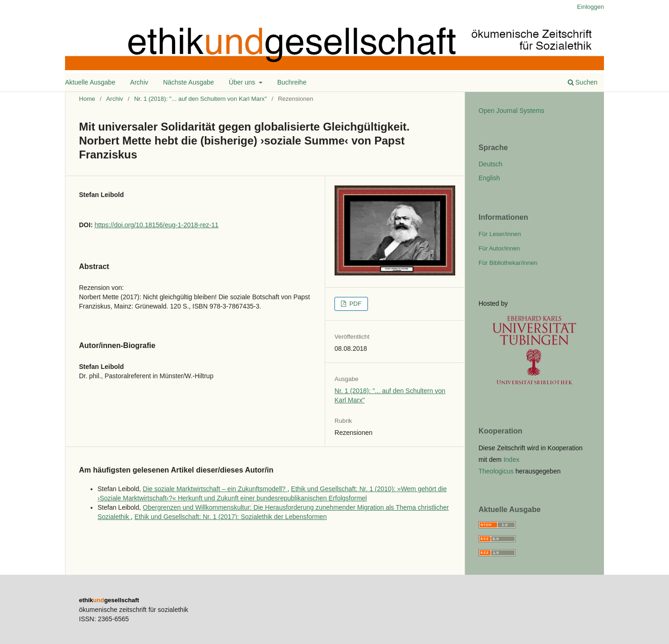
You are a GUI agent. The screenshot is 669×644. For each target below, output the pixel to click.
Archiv (139, 82)
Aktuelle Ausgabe (90, 82)
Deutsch (490, 164)
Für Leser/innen (500, 234)
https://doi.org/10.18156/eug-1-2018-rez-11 (156, 225)
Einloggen (590, 7)
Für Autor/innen (499, 248)
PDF (354, 304)
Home (87, 99)
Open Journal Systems (512, 111)
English (489, 178)
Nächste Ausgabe (189, 82)
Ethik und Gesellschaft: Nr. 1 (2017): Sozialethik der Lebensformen (230, 517)
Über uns (243, 82)
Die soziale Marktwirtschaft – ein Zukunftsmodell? (215, 489)
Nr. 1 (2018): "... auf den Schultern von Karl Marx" (201, 99)
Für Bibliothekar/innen (508, 263)
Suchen (583, 82)
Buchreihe (292, 82)
